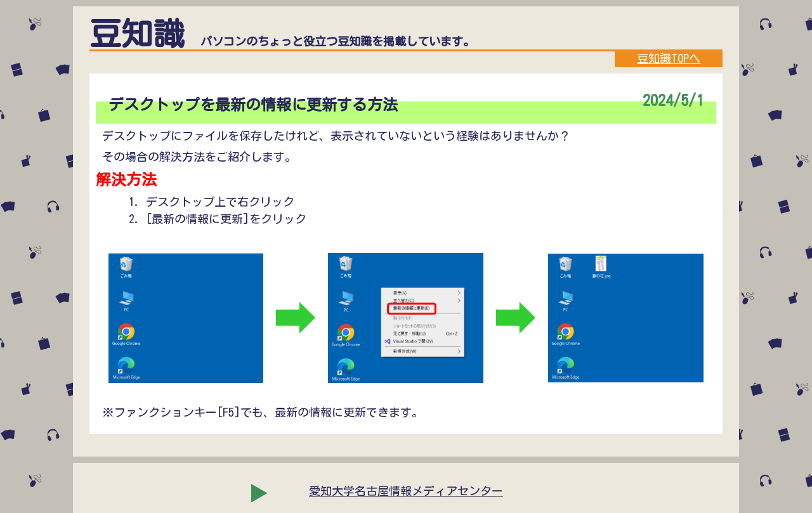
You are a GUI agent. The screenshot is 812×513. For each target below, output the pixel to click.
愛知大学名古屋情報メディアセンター (406, 491)
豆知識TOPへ (669, 58)
